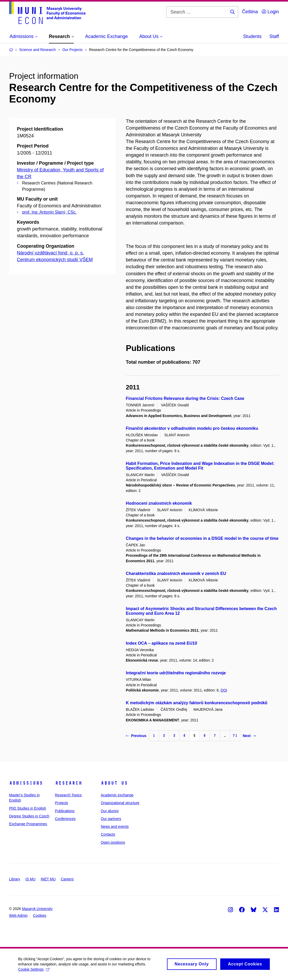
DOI (224, 690)
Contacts (108, 834)
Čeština (250, 12)
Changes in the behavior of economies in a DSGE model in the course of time (202, 538)
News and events (115, 827)
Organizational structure (120, 803)
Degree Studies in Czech (29, 816)
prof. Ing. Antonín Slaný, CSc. (49, 212)
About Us (114, 783)
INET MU (48, 879)
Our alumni (110, 811)
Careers (67, 879)
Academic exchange (117, 795)
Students (252, 36)
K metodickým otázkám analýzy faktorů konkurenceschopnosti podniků (197, 703)
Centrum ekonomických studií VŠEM (55, 260)
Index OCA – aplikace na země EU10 (162, 643)
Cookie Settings (34, 971)
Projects (62, 803)
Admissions (26, 783)
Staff (274, 36)
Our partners (111, 819)
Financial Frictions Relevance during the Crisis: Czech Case (185, 398)
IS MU (31, 879)
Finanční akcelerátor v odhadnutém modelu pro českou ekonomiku (192, 428)
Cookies (40, 915)
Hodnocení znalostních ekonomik (159, 503)
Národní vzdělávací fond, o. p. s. (50, 253)
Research (69, 783)
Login (270, 12)
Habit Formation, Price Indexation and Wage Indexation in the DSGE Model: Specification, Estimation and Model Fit (200, 466)
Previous (136, 736)
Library (15, 879)
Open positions (113, 842)
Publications (65, 811)
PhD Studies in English (28, 808)
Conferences (65, 819)
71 (235, 736)
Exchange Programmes (28, 824)
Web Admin (18, 915)
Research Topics (68, 795)
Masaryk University (37, 909)
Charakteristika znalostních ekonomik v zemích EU (176, 574)
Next (249, 736)
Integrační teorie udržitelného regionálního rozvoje (176, 673)
